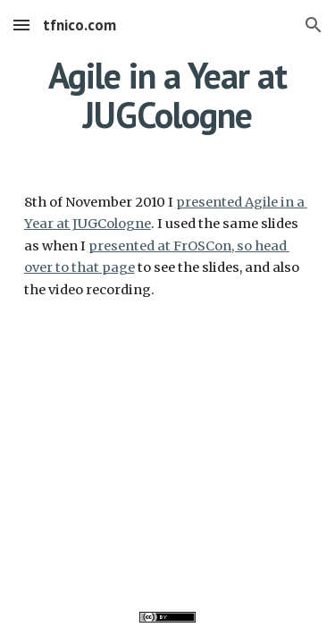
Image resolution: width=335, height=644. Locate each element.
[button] (21, 25)
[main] (168, 95)
